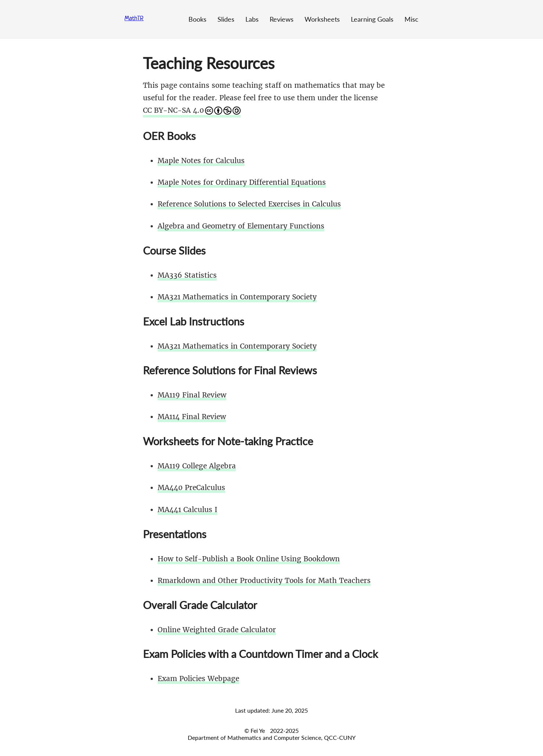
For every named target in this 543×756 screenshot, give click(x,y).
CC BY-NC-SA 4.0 (192, 110)
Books (197, 19)
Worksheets (322, 19)
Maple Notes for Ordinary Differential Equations (242, 182)
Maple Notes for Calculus (201, 161)
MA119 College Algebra (197, 466)
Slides (226, 19)
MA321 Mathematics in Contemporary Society (237, 297)
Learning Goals (372, 19)
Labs (252, 19)
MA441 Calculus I (188, 510)
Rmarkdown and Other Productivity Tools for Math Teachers (264, 580)
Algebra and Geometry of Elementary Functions (241, 226)
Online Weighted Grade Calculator (217, 630)
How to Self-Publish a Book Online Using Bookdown (249, 559)
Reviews (282, 19)
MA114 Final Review (192, 417)
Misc (411, 19)
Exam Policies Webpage (198, 678)
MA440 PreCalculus (191, 487)
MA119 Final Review (192, 395)
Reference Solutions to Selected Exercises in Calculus (249, 204)
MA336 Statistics (187, 275)
